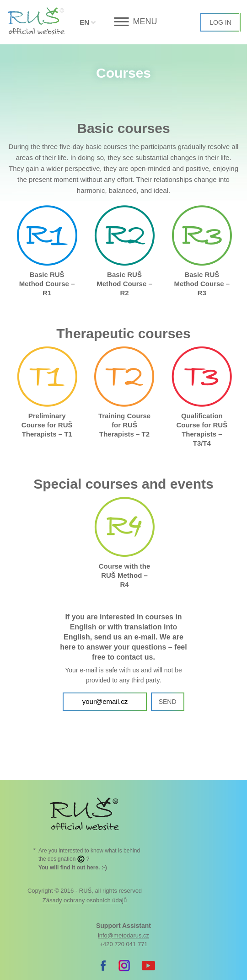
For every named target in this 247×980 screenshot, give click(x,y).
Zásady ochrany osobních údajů (85, 900)
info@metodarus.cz (123, 935)
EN (84, 22)
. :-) (73, 868)
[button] (124, 22)
